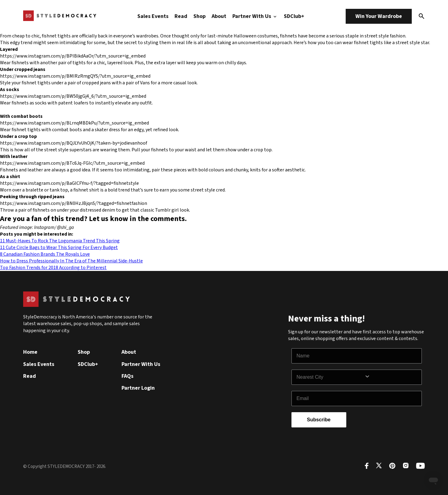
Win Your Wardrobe (379, 16)
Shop (199, 16)
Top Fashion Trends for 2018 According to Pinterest (53, 268)
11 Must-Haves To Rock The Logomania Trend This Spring (60, 241)
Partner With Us (255, 16)
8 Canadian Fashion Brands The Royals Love (45, 254)
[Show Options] (392, 377)
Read (181, 16)
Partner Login (138, 388)
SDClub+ (294, 16)
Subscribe (319, 420)
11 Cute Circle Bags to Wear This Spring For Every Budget (59, 247)
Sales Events (153, 16)
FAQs (127, 376)
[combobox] (330, 377)
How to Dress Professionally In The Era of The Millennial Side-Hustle (71, 261)
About (219, 16)
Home (30, 352)
